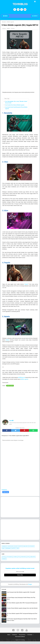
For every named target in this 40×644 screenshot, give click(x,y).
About (8, 637)
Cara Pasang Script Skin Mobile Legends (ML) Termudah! (21, 595)
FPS (19, 559)
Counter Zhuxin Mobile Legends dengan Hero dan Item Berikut (22, 611)
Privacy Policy (22, 637)
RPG (28, 559)
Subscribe (20, 578)
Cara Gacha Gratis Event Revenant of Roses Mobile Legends (16, 110)
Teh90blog (20, 4)
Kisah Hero (26, 549)
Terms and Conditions (20, 639)
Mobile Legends (24, 382)
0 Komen (13, 31)
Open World (24, 559)
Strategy (4, 562)
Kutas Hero (32, 549)
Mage (3, 551)
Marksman (8, 551)
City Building (9, 559)
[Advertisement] (21, 83)
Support (13, 551)
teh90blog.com (22, 380)
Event (16, 549)
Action (4, 559)
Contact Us (14, 637)
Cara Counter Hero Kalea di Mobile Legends (15, 108)
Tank (18, 551)
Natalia (8, 343)
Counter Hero (10, 549)
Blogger (30, 587)
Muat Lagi (6, 495)
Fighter (20, 549)
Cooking (15, 559)
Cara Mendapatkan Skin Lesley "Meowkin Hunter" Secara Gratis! (16, 105)
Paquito (26, 287)
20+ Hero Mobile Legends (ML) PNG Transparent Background (22, 605)
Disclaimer (30, 637)
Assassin (4, 549)
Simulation (33, 559)
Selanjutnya (4, 492)
